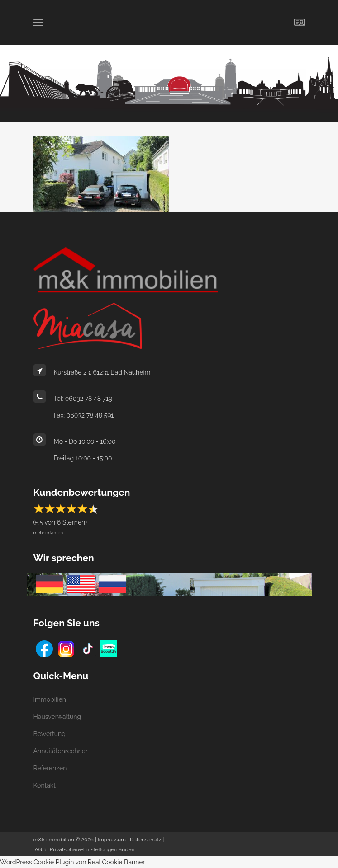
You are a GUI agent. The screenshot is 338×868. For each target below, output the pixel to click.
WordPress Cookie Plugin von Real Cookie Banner (73, 862)
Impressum (112, 840)
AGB (40, 849)
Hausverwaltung (57, 717)
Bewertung (50, 734)
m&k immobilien (54, 840)
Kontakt (45, 785)
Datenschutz (145, 840)
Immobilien (50, 699)
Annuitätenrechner (61, 751)
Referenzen (50, 768)
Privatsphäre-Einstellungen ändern (93, 849)
